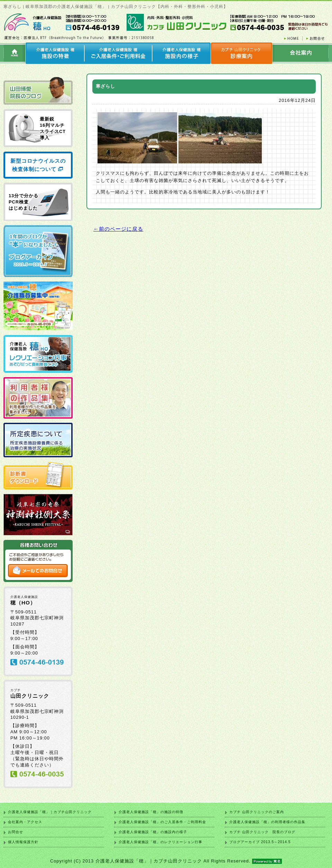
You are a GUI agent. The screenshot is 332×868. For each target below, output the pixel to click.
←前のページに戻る (118, 229)
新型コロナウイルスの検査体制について (38, 165)
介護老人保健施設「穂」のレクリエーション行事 (160, 842)
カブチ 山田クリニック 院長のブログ (262, 832)
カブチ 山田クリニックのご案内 (257, 812)
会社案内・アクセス (25, 822)
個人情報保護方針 (23, 842)
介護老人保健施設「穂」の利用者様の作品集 (267, 822)
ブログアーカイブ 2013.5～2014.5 (260, 842)
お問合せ (16, 832)
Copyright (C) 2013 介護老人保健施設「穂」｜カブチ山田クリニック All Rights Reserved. (166, 861)
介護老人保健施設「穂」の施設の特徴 (151, 812)
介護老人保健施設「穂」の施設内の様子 (153, 832)
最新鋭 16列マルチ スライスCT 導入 (53, 128)
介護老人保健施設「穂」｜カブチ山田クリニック (50, 812)
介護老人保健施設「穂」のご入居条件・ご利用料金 (162, 822)
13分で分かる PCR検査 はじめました (24, 202)
